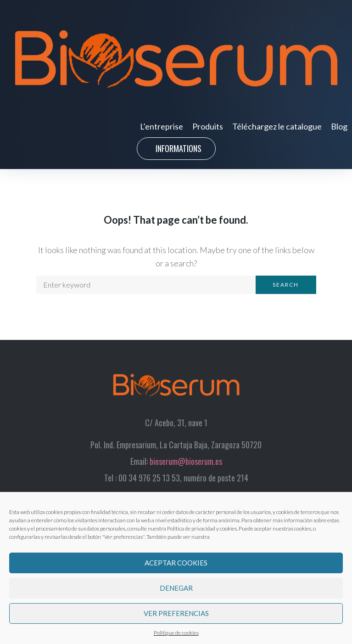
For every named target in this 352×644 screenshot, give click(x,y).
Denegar (176, 588)
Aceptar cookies (176, 563)
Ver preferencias (176, 613)
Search (286, 285)
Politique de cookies (176, 633)
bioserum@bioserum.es (186, 461)
